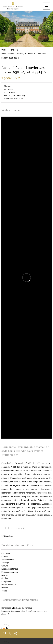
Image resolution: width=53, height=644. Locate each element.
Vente (4, 50)
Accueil (15, 6)
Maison (14, 50)
